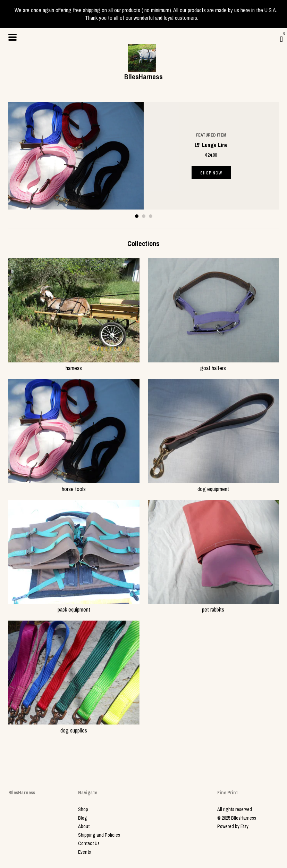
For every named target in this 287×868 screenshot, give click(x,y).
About (84, 826)
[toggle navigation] (12, 37)
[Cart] (281, 39)
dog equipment (213, 485)
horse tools (74, 485)
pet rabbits (213, 606)
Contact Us (89, 843)
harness (74, 364)
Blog (83, 818)
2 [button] (144, 216)
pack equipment (74, 606)
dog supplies (74, 726)
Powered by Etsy (233, 826)
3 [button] (151, 216)
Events (85, 852)
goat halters (213, 364)
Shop (83, 809)
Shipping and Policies (99, 835)
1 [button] (137, 216)
